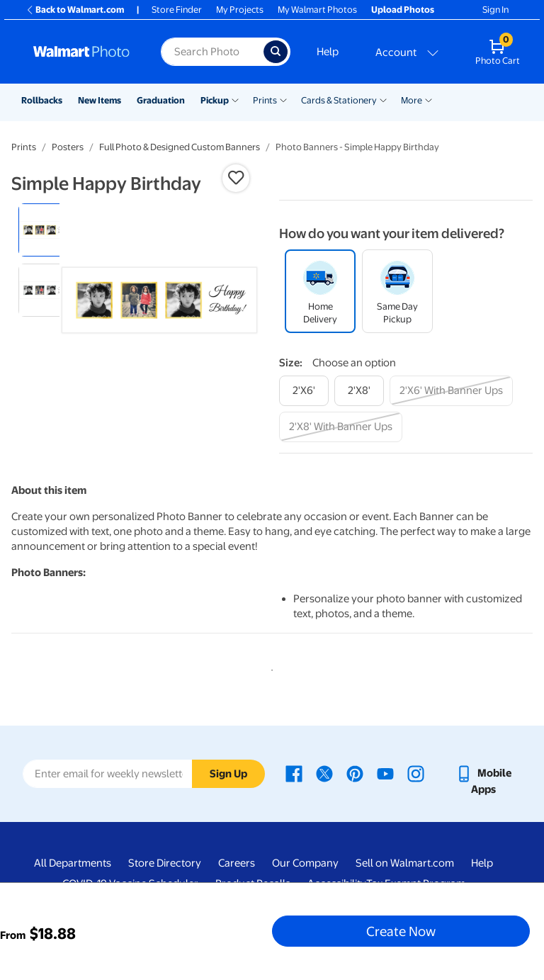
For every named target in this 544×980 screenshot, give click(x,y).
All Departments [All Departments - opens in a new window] (73, 863)
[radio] (45, 230)
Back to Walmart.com (75, 10)
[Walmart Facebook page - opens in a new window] (294, 773)
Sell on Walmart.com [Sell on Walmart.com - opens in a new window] (405, 863)
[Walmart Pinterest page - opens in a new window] (355, 773)
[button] (236, 178)
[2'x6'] (304, 391)
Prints (265, 100)
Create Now (401, 931)
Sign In (495, 10)
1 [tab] (269, 668)
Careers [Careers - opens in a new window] (237, 863)
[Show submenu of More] (429, 99)
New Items (100, 100)
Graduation (161, 100)
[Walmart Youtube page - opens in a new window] (385, 773)
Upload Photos (403, 10)
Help (328, 52)
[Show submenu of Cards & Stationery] (383, 99)
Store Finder (177, 10)
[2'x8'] (359, 391)
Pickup (215, 100)
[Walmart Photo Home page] (82, 52)
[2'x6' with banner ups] (451, 391)
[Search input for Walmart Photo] (212, 52)
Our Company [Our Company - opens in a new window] (305, 863)
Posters (68, 147)
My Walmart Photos (317, 10)
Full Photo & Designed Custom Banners (180, 147)
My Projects (240, 10)
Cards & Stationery (339, 100)
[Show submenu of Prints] (283, 99)
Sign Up (228, 774)
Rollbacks (42, 100)
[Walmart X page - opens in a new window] (324, 773)
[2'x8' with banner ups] (341, 427)
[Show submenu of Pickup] (235, 99)
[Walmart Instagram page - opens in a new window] (416, 773)
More (412, 100)
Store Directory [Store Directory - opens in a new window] (165, 863)
